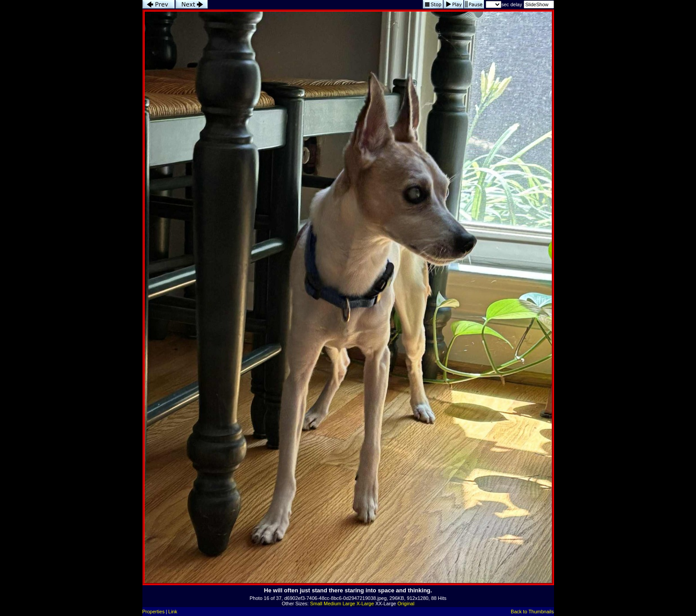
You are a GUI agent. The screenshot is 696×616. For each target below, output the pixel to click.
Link (173, 612)
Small (316, 604)
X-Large (365, 604)
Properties (154, 612)
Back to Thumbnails (532, 612)
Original (406, 604)
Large (349, 604)
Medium (332, 604)
